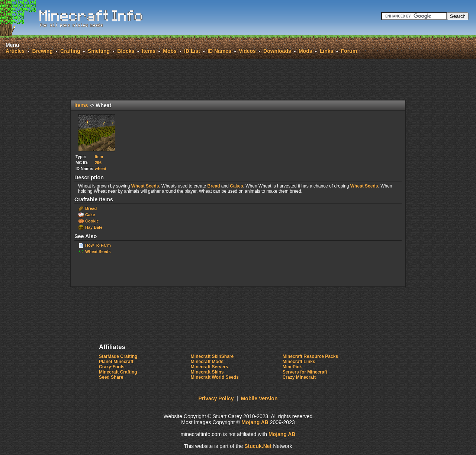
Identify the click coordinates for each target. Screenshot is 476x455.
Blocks (126, 51)
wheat (101, 169)
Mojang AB (255, 422)
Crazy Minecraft (299, 377)
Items (149, 51)
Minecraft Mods (207, 362)
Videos (247, 51)
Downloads (277, 51)
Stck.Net (258, 446)
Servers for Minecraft (305, 372)
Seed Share (111, 377)
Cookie (92, 221)
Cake (90, 215)
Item (99, 157)
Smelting (99, 51)
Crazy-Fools (112, 367)
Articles (15, 51)
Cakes (236, 186)
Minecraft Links (299, 362)
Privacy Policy (216, 398)
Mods (305, 51)
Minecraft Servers (210, 367)
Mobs (170, 51)
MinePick (292, 367)
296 (98, 163)
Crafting (70, 51)
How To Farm (98, 245)
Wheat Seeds (145, 186)
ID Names (219, 51)
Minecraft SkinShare (212, 356)
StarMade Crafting (118, 356)
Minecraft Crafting (118, 372)
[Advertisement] (238, 80)
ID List (192, 51)
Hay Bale (94, 227)
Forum (349, 51)
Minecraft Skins (207, 372)
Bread (214, 186)
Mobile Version (259, 398)
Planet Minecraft (116, 362)
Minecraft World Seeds (215, 377)
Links (327, 51)
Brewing (43, 51)
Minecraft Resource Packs (310, 356)
